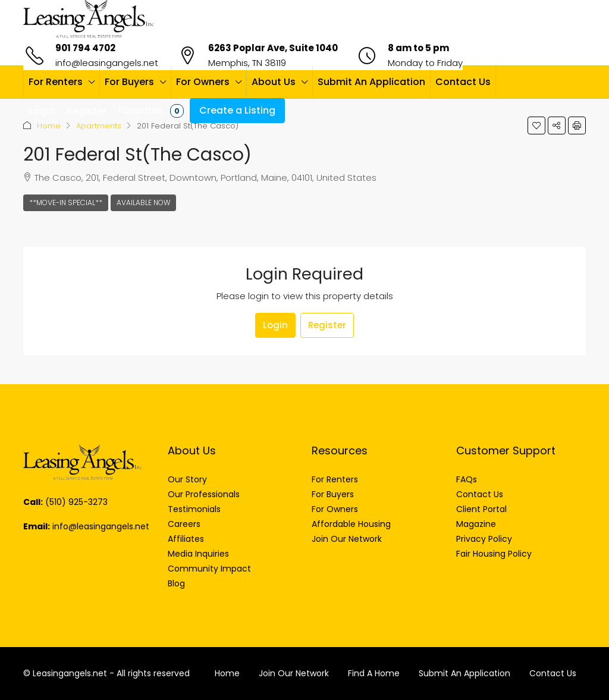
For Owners (203, 82)
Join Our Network (294, 673)
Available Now (143, 203)
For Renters (56, 82)
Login (275, 325)
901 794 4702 (85, 48)
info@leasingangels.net (107, 63)
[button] (536, 125)
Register (327, 325)
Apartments (99, 126)
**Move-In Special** (66, 203)
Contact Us (463, 82)
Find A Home (374, 673)
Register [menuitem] (87, 111)
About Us (274, 82)
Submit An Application (371, 82)
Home (49, 126)
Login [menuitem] (42, 111)
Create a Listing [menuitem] (237, 110)
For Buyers (129, 82)
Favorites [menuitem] (151, 111)
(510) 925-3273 (76, 502)
